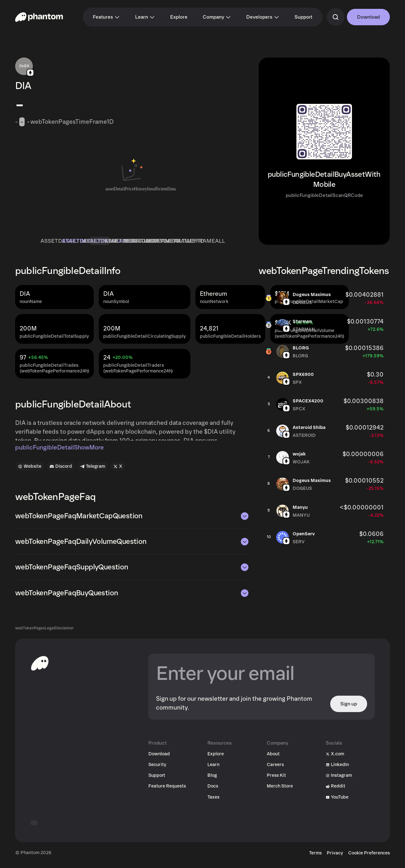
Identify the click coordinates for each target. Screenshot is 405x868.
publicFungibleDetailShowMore (60, 452)
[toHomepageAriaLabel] (40, 668)
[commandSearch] (336, 17)
